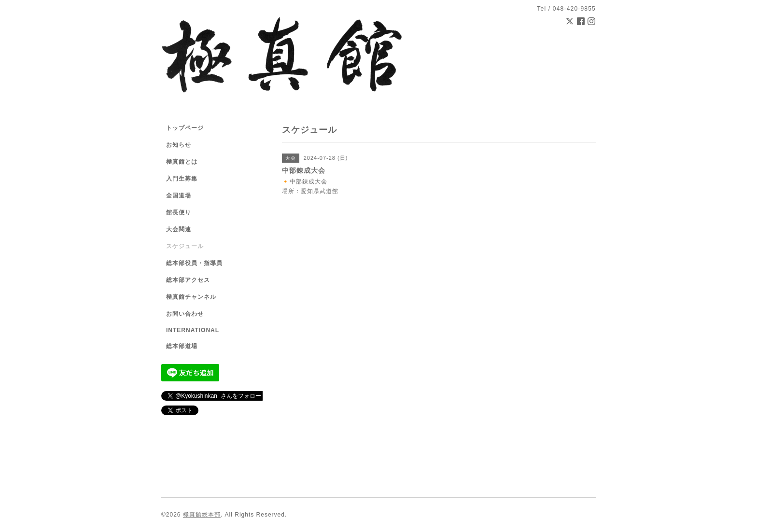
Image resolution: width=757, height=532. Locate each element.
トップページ (185, 128)
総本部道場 (182, 346)
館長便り (179, 212)
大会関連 (179, 229)
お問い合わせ (185, 314)
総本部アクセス (188, 280)
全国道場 (179, 196)
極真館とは (182, 162)
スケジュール (185, 246)
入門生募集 (182, 179)
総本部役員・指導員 (194, 263)
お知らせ (179, 145)
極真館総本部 (202, 515)
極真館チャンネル (191, 297)
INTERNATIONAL (193, 330)
